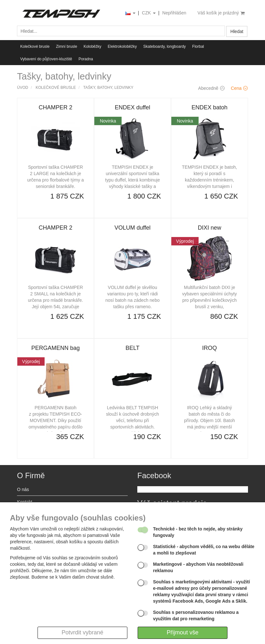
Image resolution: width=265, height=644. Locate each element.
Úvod (23, 88)
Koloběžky (92, 47)
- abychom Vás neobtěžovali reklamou (198, 567)
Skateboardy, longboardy (165, 47)
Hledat (237, 31)
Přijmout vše (182, 632)
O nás (23, 489)
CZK (149, 13)
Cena (239, 88)
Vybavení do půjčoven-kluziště (46, 59)
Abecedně (211, 88)
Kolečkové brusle (35, 47)
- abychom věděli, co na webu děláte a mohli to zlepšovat (204, 550)
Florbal (198, 47)
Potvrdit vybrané (82, 632)
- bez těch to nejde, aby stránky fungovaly (198, 532)
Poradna (86, 59)
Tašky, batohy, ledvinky (108, 88)
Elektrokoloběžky (122, 47)
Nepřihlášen (174, 13)
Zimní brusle (66, 47)
